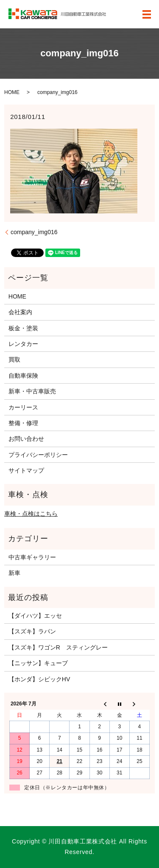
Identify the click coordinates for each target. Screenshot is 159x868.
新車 (14, 573)
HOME (12, 92)
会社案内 (20, 312)
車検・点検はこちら (31, 514)
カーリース (23, 407)
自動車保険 (23, 376)
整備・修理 (23, 423)
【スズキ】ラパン (32, 631)
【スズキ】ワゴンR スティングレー (58, 647)
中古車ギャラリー (32, 557)
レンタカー (23, 344)
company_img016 (34, 232)
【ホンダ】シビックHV (39, 679)
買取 (14, 359)
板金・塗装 (23, 328)
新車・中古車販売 (32, 391)
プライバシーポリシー (38, 455)
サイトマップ (26, 470)
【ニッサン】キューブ (38, 663)
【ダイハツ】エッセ (35, 616)
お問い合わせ (26, 439)
